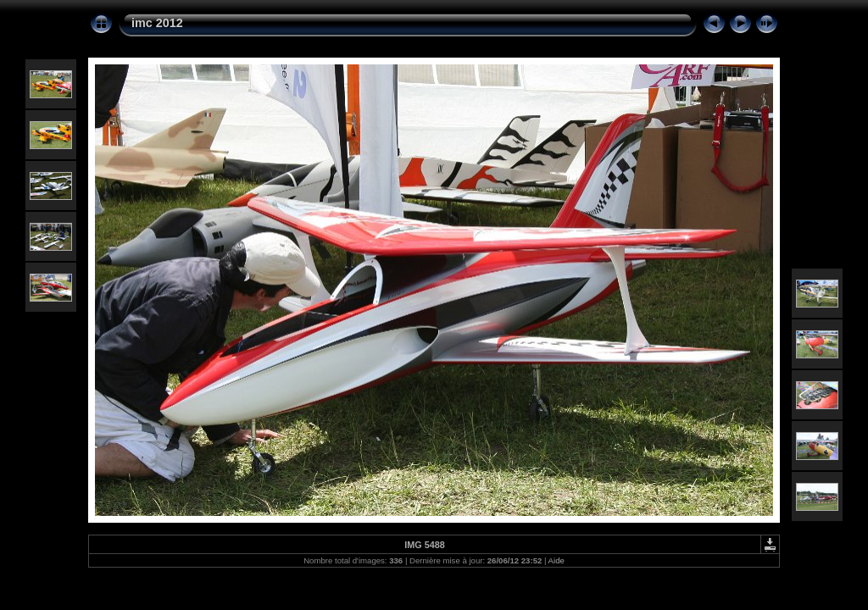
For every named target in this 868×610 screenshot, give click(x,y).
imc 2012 (157, 23)
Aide (556, 560)
